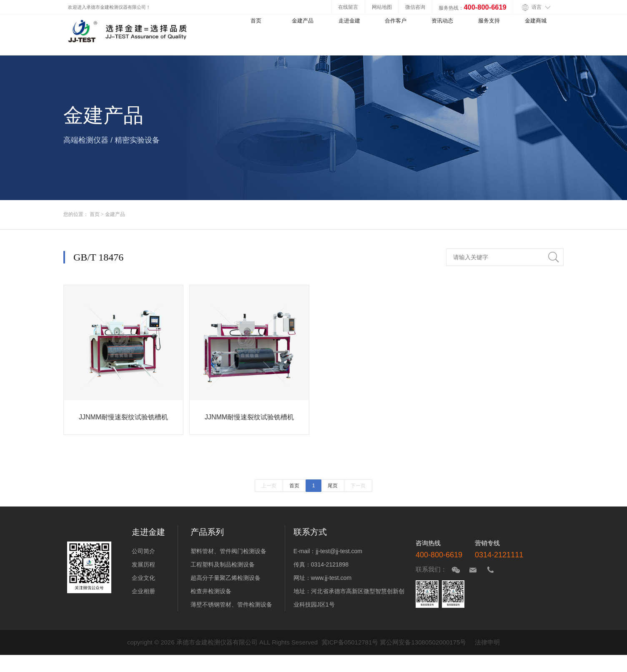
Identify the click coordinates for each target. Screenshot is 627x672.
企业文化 (143, 578)
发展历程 (143, 564)
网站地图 (382, 7)
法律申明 (487, 642)
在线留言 (348, 7)
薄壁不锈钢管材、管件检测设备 (231, 604)
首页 (256, 21)
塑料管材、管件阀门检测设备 (228, 551)
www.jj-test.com (331, 578)
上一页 (269, 486)
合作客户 (396, 21)
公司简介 (143, 551)
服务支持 (489, 21)
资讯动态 (442, 21)
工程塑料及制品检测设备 (223, 564)
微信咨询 (415, 7)
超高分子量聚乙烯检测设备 (226, 578)
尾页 (333, 486)
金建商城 (536, 21)
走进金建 (349, 21)
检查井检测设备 (211, 591)
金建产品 (303, 21)
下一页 (358, 486)
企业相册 (143, 591)
